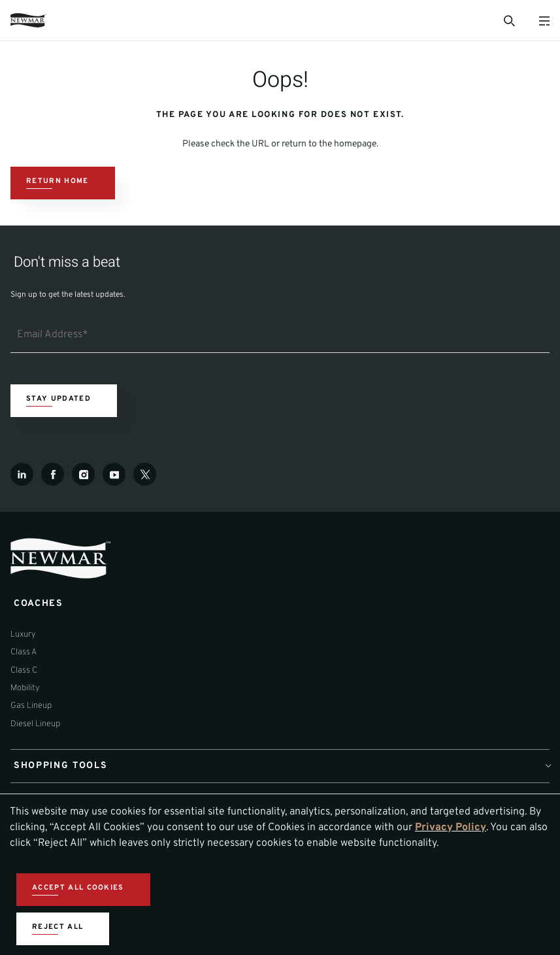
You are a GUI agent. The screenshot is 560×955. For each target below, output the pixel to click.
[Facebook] (53, 474)
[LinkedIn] (22, 474)
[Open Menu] (544, 21)
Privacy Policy (451, 828)
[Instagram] (83, 474)
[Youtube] (114, 474)
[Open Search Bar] (508, 20)
